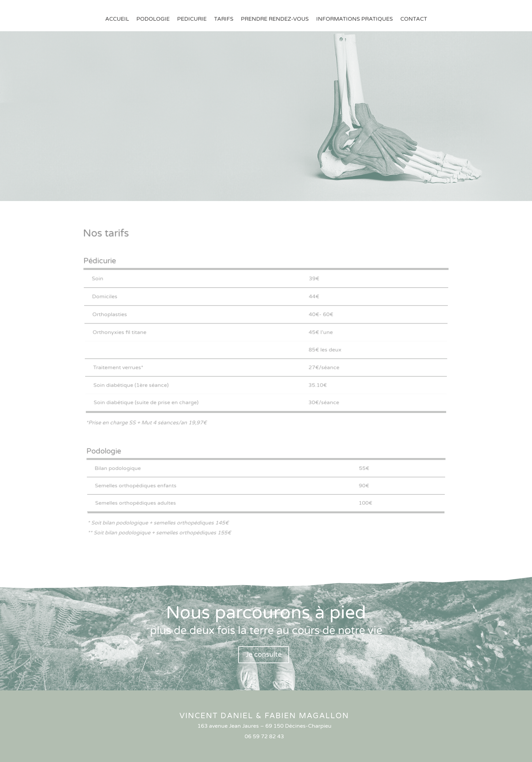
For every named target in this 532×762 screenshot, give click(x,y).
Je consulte (264, 655)
